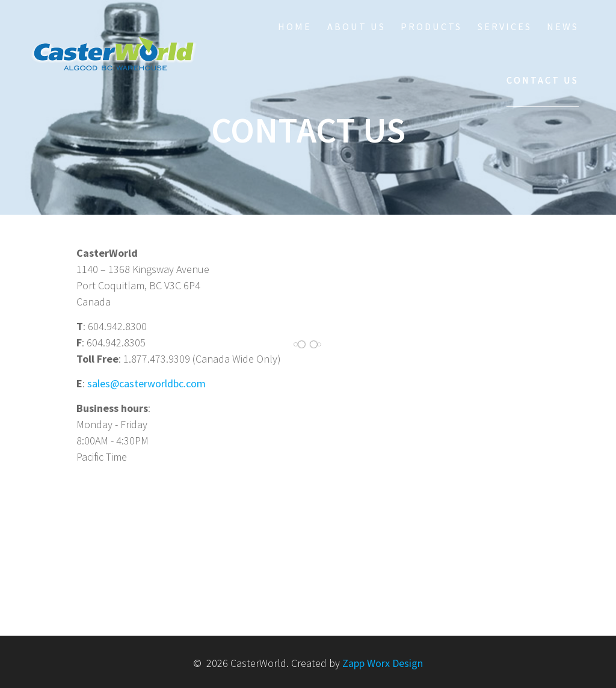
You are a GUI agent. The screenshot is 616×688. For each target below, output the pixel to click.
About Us (356, 26)
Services (505, 26)
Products (431, 26)
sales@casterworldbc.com (146, 383)
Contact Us (543, 80)
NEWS (563, 26)
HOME (295, 26)
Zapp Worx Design (383, 663)
